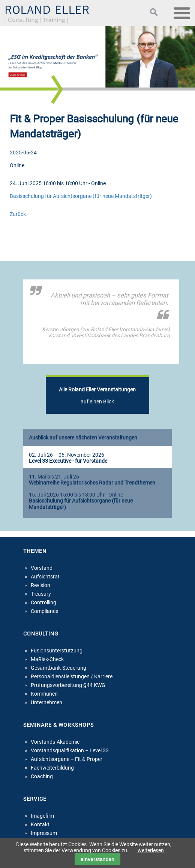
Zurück (18, 214)
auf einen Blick (97, 396)
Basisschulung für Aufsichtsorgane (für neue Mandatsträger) (81, 196)
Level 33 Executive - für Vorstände (68, 461)
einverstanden (97, 859)
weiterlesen (151, 850)
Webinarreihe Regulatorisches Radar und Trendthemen (92, 483)
